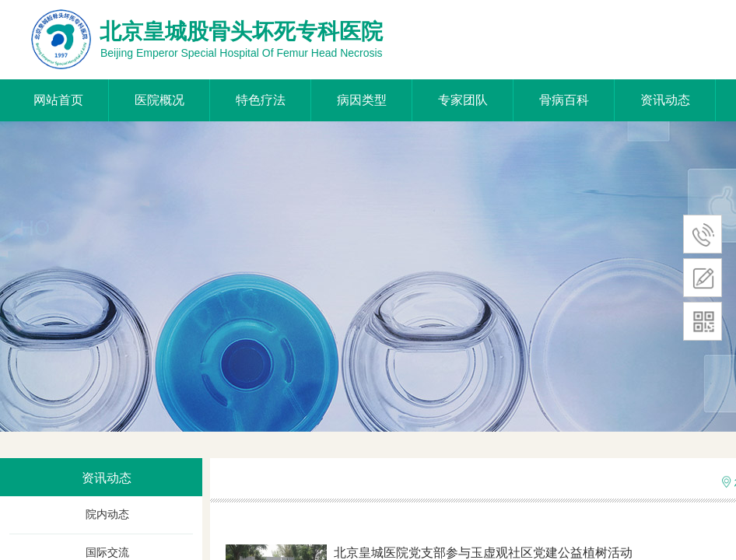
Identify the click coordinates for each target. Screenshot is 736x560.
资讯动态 (665, 100)
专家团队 (463, 100)
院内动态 (107, 514)
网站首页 (58, 100)
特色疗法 (261, 100)
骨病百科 (564, 100)
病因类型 (362, 100)
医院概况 (159, 100)
